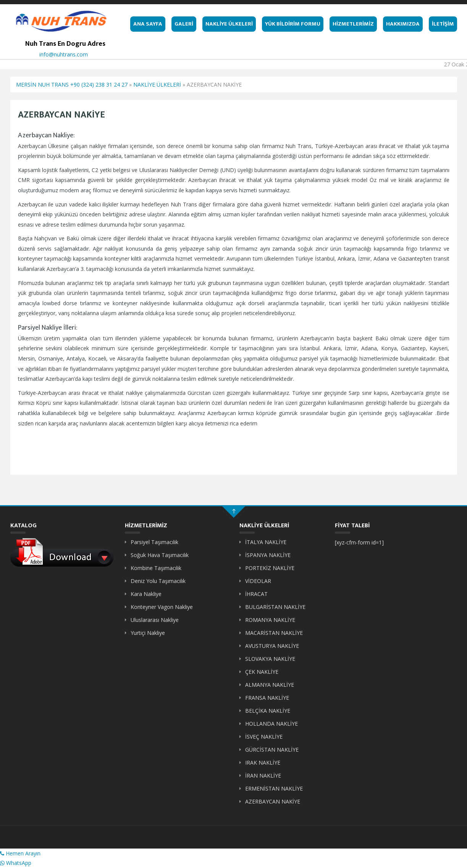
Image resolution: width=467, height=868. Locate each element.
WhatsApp (16, 863)
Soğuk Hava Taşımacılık (160, 555)
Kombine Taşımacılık (156, 568)
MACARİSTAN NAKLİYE (274, 633)
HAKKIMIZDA (403, 24)
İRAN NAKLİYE (263, 775)
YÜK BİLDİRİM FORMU (293, 24)
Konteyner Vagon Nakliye (162, 607)
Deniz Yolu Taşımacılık (158, 581)
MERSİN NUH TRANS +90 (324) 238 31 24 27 (72, 85)
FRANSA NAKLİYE (267, 698)
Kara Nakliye (146, 594)
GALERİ (184, 24)
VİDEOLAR (258, 581)
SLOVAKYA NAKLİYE (270, 659)
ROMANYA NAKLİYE (270, 620)
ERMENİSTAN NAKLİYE (274, 788)
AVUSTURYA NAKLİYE (272, 646)
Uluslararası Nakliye (155, 620)
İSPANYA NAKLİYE (268, 555)
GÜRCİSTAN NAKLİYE (272, 750)
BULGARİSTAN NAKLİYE (275, 607)
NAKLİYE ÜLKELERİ (229, 24)
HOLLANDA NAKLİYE (271, 724)
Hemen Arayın (20, 853)
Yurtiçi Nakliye (148, 633)
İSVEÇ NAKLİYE (264, 737)
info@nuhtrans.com (64, 54)
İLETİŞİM (443, 24)
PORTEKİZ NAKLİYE (270, 568)
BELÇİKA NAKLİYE (268, 711)
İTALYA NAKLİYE (266, 542)
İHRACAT (256, 594)
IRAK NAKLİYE (263, 763)
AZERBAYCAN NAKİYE (273, 801)
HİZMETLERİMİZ (353, 24)
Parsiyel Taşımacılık (154, 542)
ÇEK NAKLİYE (262, 672)
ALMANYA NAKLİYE (270, 685)
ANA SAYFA (148, 24)
